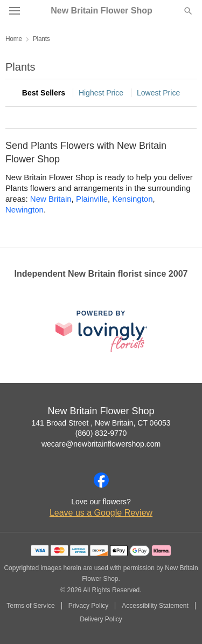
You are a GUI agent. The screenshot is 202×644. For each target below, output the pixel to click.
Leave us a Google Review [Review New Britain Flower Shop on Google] (101, 513)
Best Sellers (44, 93)
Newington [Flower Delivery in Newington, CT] (25, 210)
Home (14, 39)
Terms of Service (30, 606)
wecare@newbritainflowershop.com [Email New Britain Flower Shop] (101, 444)
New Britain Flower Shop (101, 11)
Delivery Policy (101, 619)
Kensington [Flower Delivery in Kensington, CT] (132, 199)
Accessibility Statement (155, 606)
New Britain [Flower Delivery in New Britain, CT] (51, 199)
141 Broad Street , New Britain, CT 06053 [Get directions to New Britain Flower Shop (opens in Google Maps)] (101, 423)
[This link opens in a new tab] (101, 331)
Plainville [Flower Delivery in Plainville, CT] (92, 199)
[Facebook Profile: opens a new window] (101, 480)
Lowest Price (158, 93)
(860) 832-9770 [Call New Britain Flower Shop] (101, 433)
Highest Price (101, 93)
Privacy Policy (89, 606)
